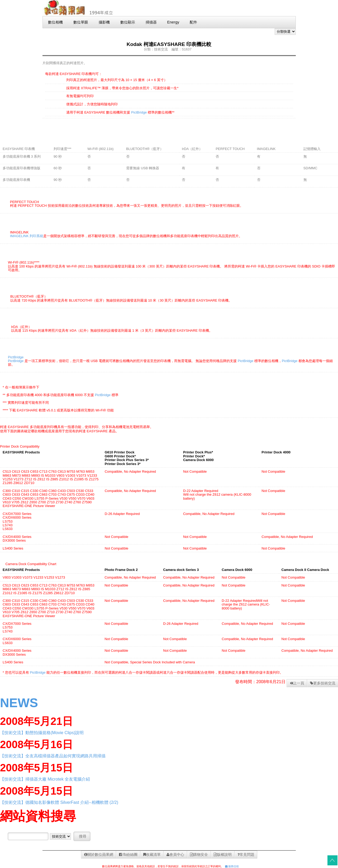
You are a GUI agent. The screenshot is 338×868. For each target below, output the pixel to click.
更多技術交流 (323, 683)
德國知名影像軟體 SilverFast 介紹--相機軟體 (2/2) (72, 802)
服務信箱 (232, 866)
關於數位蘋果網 (99, 855)
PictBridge (139, 112)
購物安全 (199, 855)
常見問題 (246, 855)
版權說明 (223, 855)
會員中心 (175, 855)
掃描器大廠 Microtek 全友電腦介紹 (58, 779)
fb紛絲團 (128, 855)
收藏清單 (152, 855)
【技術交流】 (13, 733)
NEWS (19, 703)
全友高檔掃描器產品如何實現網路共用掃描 (65, 756)
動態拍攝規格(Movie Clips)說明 (54, 733)
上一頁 (297, 683)
